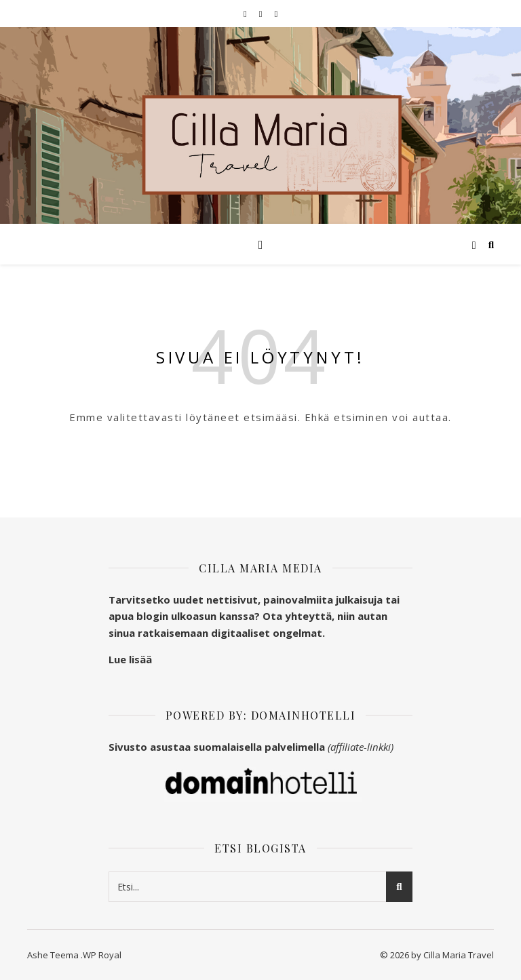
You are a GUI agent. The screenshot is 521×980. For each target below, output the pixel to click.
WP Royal (102, 955)
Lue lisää (130, 659)
